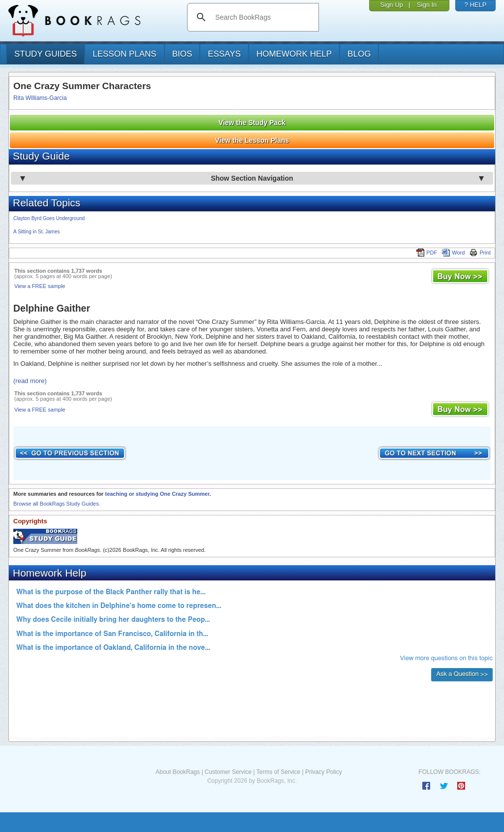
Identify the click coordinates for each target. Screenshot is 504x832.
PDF (427, 253)
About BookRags (178, 772)
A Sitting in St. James (37, 232)
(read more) (30, 381)
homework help (294, 54)
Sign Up (392, 5)
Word (453, 253)
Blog (359, 54)
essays (224, 54)
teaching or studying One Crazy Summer (157, 494)
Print (480, 253)
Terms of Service (278, 772)
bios (182, 54)
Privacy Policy (324, 772)
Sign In (427, 5)
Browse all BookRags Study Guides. (57, 504)
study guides (46, 54)
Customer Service (228, 772)
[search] (263, 17)
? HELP (476, 5)
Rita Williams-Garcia (40, 98)
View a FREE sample (40, 286)
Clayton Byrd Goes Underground (49, 218)
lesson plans (124, 54)
